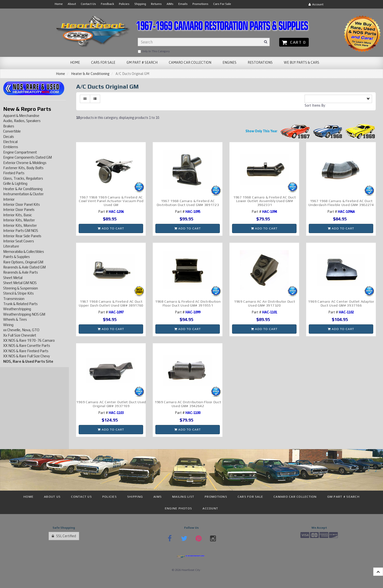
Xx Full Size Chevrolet (20, 335)
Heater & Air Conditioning (90, 74)
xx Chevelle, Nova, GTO (21, 330)
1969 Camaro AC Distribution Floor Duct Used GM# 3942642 (188, 404)
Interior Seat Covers (19, 241)
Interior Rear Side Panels (22, 236)
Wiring (8, 325)
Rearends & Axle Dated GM (24, 267)
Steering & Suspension (21, 288)
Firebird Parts (14, 173)
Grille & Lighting (15, 183)
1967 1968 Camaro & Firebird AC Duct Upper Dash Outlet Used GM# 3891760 (111, 303)
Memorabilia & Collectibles (24, 252)
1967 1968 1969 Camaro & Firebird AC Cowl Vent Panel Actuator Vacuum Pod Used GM (111, 201)
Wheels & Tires (15, 319)
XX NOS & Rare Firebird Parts (26, 351)
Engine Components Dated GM (27, 157)
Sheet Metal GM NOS (20, 283)
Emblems (11, 147)
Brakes (9, 126)
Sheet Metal (13, 278)
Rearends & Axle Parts (21, 272)
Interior (9, 199)
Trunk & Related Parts (20, 304)
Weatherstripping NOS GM (24, 314)
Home (60, 74)
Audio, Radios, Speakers (22, 121)
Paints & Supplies (16, 257)
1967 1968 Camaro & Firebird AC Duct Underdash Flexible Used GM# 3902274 (341, 203)
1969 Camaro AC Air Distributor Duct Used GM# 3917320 (265, 303)
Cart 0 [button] (294, 42)
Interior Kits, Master (19, 220)
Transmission (14, 299)
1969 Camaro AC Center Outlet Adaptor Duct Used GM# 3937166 (341, 303)
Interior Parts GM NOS (21, 231)
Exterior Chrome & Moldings (25, 163)
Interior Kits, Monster (20, 225)
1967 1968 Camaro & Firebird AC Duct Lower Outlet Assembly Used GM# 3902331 (265, 201)
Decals (9, 137)
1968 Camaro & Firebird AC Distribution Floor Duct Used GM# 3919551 (188, 303)
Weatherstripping (17, 309)
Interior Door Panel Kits (21, 204)
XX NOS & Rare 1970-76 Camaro (29, 340)
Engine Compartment (20, 152)
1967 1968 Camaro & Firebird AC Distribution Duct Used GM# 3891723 (188, 203)
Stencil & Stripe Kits (18, 293)
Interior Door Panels (19, 210)
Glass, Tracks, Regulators (23, 178)
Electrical (10, 142)
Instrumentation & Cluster (23, 194)
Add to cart (111, 228)
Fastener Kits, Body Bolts (23, 168)
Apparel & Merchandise (21, 116)
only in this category (154, 52)
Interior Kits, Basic (18, 215)
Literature (11, 246)
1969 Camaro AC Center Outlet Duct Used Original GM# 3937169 (111, 404)
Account (316, 4)
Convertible (12, 131)
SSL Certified (64, 536)
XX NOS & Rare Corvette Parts (27, 346)
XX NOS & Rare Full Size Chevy (27, 356)
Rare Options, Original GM (23, 262)
